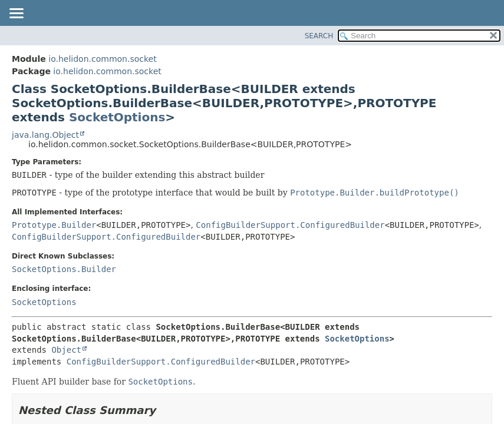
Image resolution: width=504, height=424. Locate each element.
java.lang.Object (45, 135)
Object (66, 350)
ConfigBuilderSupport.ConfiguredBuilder (290, 225)
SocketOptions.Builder (64, 269)
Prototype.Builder (54, 225)
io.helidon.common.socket (102, 59)
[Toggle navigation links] (16, 14)
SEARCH (319, 36)
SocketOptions (117, 117)
